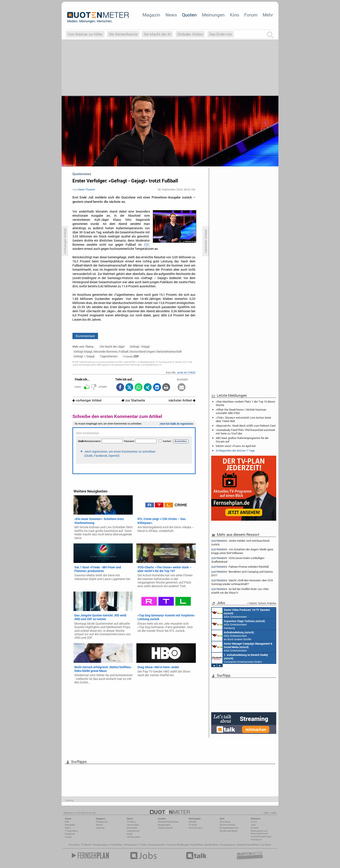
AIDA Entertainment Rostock (242, 647)
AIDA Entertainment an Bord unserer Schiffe (241, 613)
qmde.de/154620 (186, 372)
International (133, 831)
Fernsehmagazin (101, 845)
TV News (143, 845)
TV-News (131, 822)
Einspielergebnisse (229, 828)
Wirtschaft (132, 828)
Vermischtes (133, 825)
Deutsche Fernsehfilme (248, 845)
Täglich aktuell (165, 828)
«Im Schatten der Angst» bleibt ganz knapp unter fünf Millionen (242, 551)
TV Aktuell (86, 845)
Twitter (68, 837)
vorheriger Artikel (87, 400)
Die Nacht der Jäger (112, 346)
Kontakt (254, 828)
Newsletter (70, 825)
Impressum (256, 840)
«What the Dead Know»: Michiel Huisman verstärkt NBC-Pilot (241, 411)
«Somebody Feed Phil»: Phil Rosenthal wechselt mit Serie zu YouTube (245, 432)
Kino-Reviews (195, 828)
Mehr (268, 15)
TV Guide (171, 845)
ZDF (146, 245)
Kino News (74, 845)
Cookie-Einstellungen (261, 836)
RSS (67, 822)
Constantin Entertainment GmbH (240, 658)
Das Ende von (221, 34)
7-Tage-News (71, 831)
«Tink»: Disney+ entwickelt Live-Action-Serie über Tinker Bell (243, 419)
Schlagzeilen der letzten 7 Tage (235, 450)
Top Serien (266, 845)
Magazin (151, 15)
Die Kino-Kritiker (227, 825)
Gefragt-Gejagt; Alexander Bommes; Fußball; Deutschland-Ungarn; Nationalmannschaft (128, 351)
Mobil (68, 828)
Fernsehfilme (196, 845)
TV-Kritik (193, 825)
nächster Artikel (182, 400)
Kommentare (85, 336)
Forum (251, 15)
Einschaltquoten (157, 845)
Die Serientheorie (123, 34)
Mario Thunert (86, 189)
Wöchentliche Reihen (168, 822)
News (171, 15)
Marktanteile (164, 825)
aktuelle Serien (211, 845)
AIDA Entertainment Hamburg (238, 624)
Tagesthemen (109, 356)
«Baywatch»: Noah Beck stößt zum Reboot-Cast (246, 426)
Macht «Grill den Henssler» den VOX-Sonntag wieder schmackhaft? (242, 582)
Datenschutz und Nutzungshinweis (259, 832)
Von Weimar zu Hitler (85, 34)
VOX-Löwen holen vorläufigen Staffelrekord (238, 560)
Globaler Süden (190, 34)
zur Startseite (133, 400)
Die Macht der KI (157, 34)
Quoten (189, 15)
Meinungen (213, 15)
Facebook (70, 834)
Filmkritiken (116, 845)
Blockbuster (183, 845)
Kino (235, 15)
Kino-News (225, 822)
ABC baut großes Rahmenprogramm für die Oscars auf (242, 440)
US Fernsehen (131, 845)
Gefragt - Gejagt (140, 346)
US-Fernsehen (134, 837)
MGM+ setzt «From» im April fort (236, 446)
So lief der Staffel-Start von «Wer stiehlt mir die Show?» (240, 591)
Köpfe (130, 834)
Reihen (99, 825)
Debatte (192, 822)
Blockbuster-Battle (229, 831)
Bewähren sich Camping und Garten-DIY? (242, 573)
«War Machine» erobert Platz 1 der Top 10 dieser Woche (245, 403)
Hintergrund (102, 822)
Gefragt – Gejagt (84, 356)
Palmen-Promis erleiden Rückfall (240, 567)
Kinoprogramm (228, 845)
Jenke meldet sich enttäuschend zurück (240, 542)
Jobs (253, 825)
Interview (100, 828)
